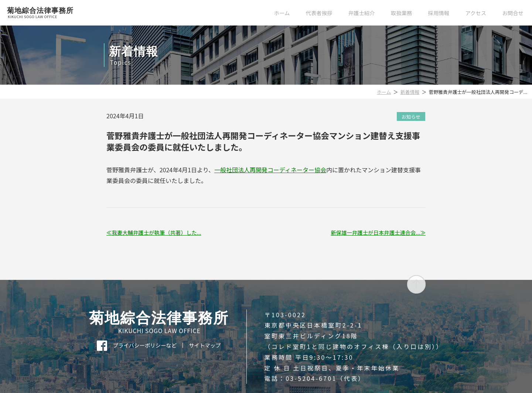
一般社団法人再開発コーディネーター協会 (270, 170)
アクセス (476, 13)
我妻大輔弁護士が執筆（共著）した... (156, 233)
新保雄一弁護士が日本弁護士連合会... (375, 233)
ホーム (282, 13)
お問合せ (513, 13)
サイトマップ (205, 345)
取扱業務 (402, 13)
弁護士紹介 (362, 13)
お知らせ (411, 116)
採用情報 (439, 13)
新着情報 (410, 92)
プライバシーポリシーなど (145, 345)
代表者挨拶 (319, 13)
